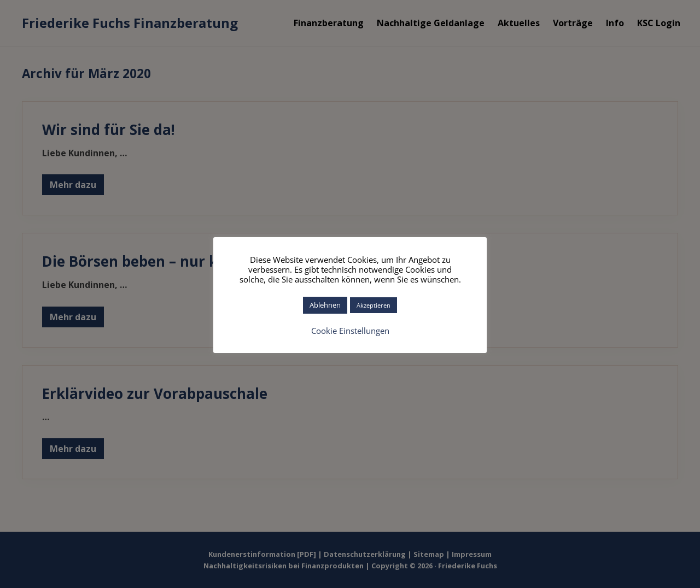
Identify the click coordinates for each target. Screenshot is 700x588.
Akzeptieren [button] (374, 305)
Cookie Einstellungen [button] (350, 331)
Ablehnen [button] (325, 305)
